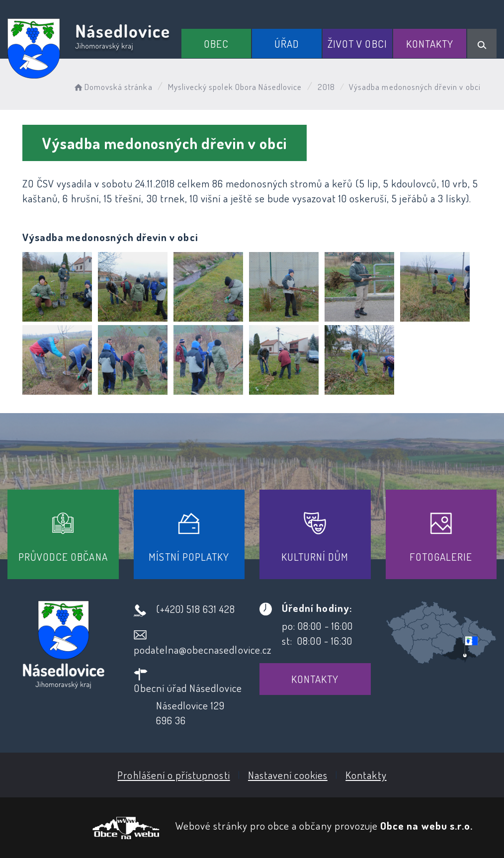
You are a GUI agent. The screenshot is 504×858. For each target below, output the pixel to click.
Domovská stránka (113, 87)
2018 (326, 87)
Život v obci (357, 43)
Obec (216, 43)
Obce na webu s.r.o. (426, 825)
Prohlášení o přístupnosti (173, 775)
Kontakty (430, 43)
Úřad (287, 43)
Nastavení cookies (288, 775)
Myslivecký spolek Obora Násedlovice (235, 87)
